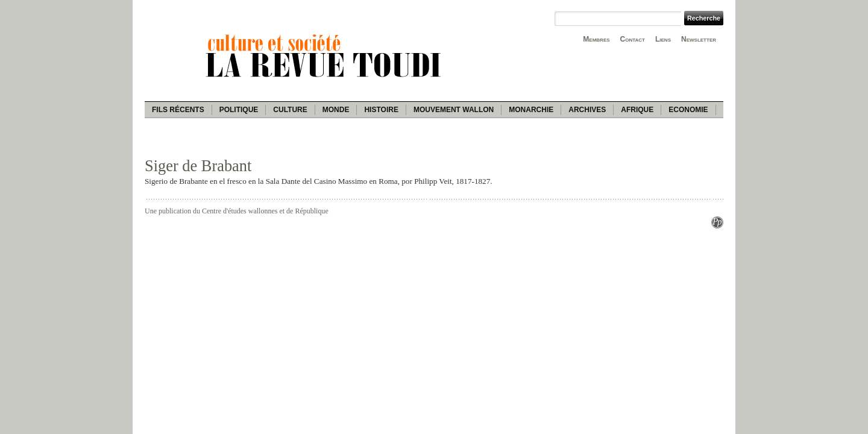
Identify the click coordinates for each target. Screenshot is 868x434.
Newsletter (699, 39)
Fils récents (178, 110)
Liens (663, 39)
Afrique (637, 110)
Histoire (381, 110)
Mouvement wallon (454, 110)
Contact (633, 39)
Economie (688, 110)
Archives (587, 110)
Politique (239, 110)
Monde (336, 110)
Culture (290, 110)
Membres (596, 39)
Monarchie (531, 110)
